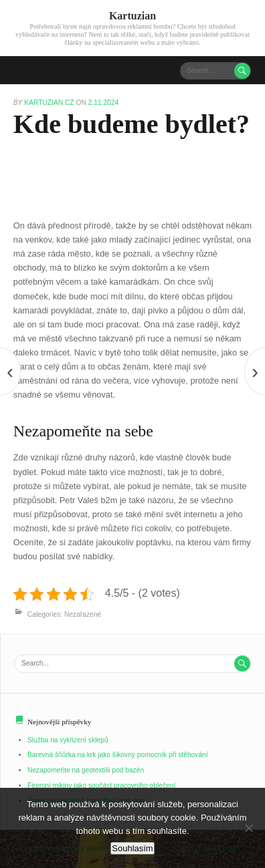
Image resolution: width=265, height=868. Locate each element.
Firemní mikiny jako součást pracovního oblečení (101, 785)
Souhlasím (132, 848)
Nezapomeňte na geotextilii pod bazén (86, 770)
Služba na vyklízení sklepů (68, 740)
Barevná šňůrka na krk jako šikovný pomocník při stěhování (118, 755)
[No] (248, 828)
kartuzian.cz (50, 103)
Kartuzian (132, 16)
